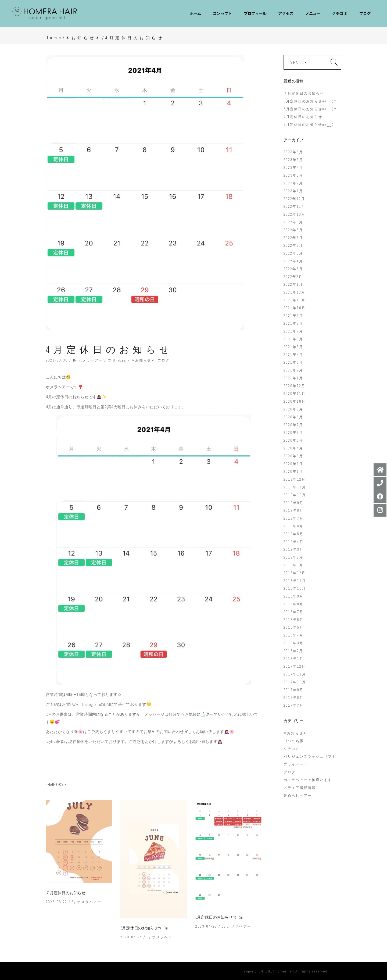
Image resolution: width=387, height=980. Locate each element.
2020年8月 (293, 417)
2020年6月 (293, 433)
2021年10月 (295, 308)
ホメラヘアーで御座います (308, 780)
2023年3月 (293, 175)
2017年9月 (293, 690)
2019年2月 (293, 557)
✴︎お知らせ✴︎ (83, 38)
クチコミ (292, 749)
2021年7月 (293, 331)
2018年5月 (293, 627)
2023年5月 (293, 160)
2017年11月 (295, 674)
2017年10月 (295, 682)
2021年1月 (293, 378)
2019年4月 (293, 542)
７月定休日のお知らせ (66, 893)
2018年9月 (293, 596)
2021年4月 (293, 355)
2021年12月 (294, 292)
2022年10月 (294, 214)
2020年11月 (295, 394)
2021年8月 (293, 323)
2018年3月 (293, 643)
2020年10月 (295, 401)
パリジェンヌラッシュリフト (310, 757)
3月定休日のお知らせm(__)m (310, 125)
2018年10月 (295, 589)
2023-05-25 (131, 937)
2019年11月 (295, 487)
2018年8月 (293, 604)
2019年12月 (295, 479)
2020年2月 (293, 464)
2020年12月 (294, 386)
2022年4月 (293, 261)
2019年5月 (293, 534)
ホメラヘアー (91, 360)
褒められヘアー (298, 795)
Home (54, 38)
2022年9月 (293, 222)
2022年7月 (293, 238)
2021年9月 (293, 316)
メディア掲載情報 (300, 788)
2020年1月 (293, 472)
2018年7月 (293, 612)
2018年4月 (293, 635)
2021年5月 (293, 347)
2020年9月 (293, 409)
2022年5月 (293, 253)
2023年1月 (293, 191)
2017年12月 (295, 666)
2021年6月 (293, 339)
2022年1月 (293, 285)
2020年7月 (293, 425)
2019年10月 (295, 495)
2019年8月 (293, 511)
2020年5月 (293, 440)
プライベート (296, 764)
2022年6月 (293, 246)
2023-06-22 (56, 902)
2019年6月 (293, 526)
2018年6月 (293, 620)
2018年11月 (295, 581)
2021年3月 (293, 362)
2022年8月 (293, 230)
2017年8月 (293, 698)
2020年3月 (293, 456)
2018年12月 (295, 573)
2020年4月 (293, 448)
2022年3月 (293, 269)
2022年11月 (294, 207)
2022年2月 (293, 277)
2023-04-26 (206, 926)
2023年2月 (293, 183)
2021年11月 (295, 300)
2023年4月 (293, 168)
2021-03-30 (57, 360)
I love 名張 (294, 741)
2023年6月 (293, 152)
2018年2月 (293, 651)
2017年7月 (293, 705)
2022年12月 (294, 199)
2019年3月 (293, 550)
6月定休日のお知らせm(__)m (144, 928)
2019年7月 (293, 518)
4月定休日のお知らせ (303, 117)
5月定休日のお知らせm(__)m (219, 917)
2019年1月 (293, 565)
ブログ (164, 360)
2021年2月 (293, 370)
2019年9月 (293, 503)
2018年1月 (293, 659)
